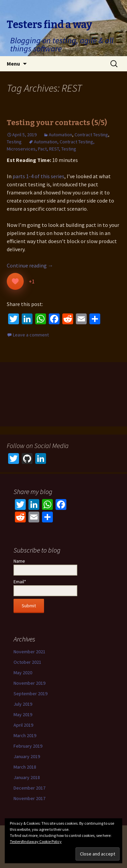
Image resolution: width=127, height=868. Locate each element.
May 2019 (23, 714)
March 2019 (25, 735)
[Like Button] (15, 281)
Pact (42, 149)
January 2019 (27, 756)
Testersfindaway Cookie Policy (36, 841)
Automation (60, 135)
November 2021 (29, 652)
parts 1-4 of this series (38, 176)
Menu (13, 64)
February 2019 (28, 746)
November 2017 (29, 798)
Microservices (21, 149)
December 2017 (29, 788)
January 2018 (27, 777)
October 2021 (27, 662)
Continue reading (30, 265)
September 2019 (30, 694)
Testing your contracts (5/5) (57, 123)
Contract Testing (91, 135)
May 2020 (23, 673)
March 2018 (25, 767)
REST (54, 149)
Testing (14, 142)
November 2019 (29, 683)
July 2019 (23, 704)
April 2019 (23, 725)
